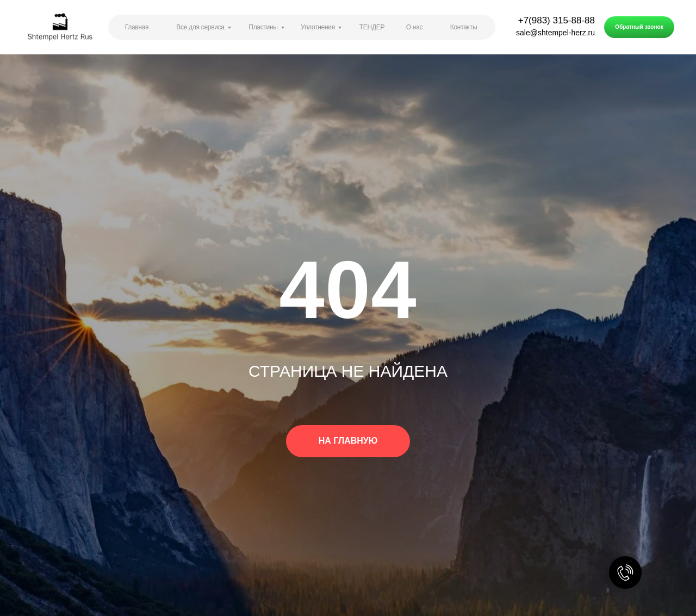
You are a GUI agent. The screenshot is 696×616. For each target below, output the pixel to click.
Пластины (263, 27)
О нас (414, 27)
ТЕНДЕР (372, 27)
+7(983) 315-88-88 (557, 20)
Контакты (464, 27)
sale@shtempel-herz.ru (555, 33)
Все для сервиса (200, 27)
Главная (137, 27)
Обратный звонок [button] (639, 27)
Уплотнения (318, 27)
